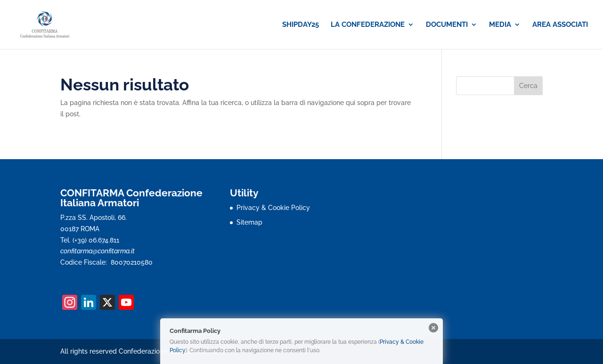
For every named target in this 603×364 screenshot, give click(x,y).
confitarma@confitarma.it (98, 251)
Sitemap (249, 222)
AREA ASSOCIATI (560, 25)
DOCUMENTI (447, 25)
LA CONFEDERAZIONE (368, 25)
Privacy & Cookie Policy (273, 208)
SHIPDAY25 (301, 25)
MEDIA (500, 25)
